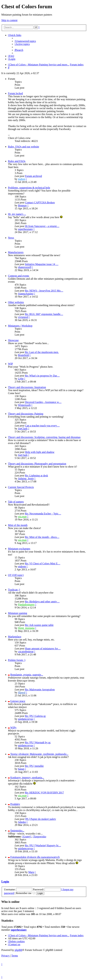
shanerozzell (25, 267)
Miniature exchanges (19, 549)
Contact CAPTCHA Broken (40, 202)
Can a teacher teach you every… (42, 426)
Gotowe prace (18, 701)
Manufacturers (16, 252)
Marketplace (15, 637)
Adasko (22, 822)
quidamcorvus (26, 719)
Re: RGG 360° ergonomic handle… (44, 314)
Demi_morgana (26, 628)
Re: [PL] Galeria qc (35, 716)
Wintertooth (24, 405)
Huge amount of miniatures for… (43, 649)
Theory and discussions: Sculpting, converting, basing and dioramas (44, 437)
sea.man (22, 517)
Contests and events (19, 276)
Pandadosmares (26, 605)
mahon (22, 179)
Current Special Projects (21, 487)
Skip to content (9, 20)
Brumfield (23, 355)
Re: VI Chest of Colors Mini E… (43, 564)
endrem (22, 566)
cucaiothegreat (26, 651)
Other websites (16, 302)
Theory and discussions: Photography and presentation (37, 464)
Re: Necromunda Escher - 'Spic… (43, 514)
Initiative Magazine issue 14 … (42, 264)
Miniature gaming (18, 613)
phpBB (18, 950)
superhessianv (25, 229)
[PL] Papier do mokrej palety (41, 819)
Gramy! (27, 837)
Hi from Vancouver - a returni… (42, 226)
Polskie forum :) (17, 660)
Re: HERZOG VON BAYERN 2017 (44, 793)
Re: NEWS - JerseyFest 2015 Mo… (44, 291)
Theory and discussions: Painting (26, 414)
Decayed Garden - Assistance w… (43, 402)
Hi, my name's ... (17, 214)
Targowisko (40, 837)
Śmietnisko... (17, 831)
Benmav (22, 205)
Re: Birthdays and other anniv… (42, 602)
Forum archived (33, 176)
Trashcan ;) (14, 590)
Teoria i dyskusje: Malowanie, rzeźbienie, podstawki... (39, 754)
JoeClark (23, 429)
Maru (31, 872)
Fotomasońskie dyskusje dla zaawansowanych (35, 857)
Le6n (21, 379)
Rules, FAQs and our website (24, 147)
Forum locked (15, 93)
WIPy (13, 728)
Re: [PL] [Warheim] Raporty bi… (43, 845)
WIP (10, 364)
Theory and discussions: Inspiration (27, 387)
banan (21, 769)
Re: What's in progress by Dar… (42, 376)
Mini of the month (18, 525)
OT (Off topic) (16, 575)
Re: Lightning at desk (36, 476)
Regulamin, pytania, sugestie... (27, 675)
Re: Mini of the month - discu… (42, 537)
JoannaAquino (26, 294)
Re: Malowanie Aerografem (40, 690)
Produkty (15, 804)
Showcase (13, 340)
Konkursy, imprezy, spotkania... (27, 778)
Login (5, 882)
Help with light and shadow (40, 452)
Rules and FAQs (17, 161)
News (11, 238)
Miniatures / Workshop (20, 326)
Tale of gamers (16, 502)
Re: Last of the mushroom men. (42, 352)
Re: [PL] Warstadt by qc (38, 742)
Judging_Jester (26, 479)
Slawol (22, 692)
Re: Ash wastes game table (39, 625)
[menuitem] (25, 41)
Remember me (26, 893)
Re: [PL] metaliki (34, 766)
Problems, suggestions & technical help (29, 188)
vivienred (23, 317)
